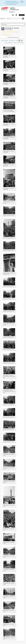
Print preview (5, 41)
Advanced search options (13, 37)
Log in (21, 15)
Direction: (16, 43)
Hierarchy (12, 41)
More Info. (14, 4)
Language (13, 15)
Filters (4, 24)
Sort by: (6, 43)
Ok (22, 2)
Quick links (16, 15)
